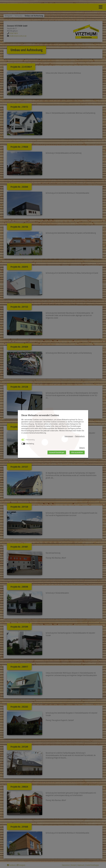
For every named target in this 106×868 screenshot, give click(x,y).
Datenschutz (80, 436)
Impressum (69, 436)
